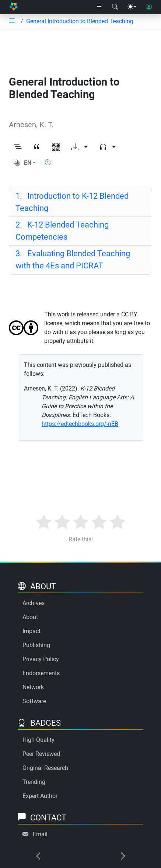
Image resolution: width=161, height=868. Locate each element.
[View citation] (37, 148)
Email (40, 834)
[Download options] (80, 148)
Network (33, 687)
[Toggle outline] (18, 148)
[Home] (13, 7)
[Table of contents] (12, 21)
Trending (34, 782)
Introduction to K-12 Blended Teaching (72, 202)
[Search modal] (115, 7)
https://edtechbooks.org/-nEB (80, 424)
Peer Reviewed (41, 754)
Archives (34, 603)
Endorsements (41, 673)
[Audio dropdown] (108, 148)
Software (34, 701)
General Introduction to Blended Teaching (80, 21)
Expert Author (40, 796)
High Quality (38, 740)
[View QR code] (56, 148)
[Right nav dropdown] (99, 7)
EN (28, 163)
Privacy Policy (41, 659)
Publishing (36, 645)
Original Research (45, 768)
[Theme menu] (132, 7)
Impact (31, 631)
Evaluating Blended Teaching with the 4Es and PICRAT (73, 260)
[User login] (149, 7)
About (30, 617)
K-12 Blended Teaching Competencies (62, 231)
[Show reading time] (48, 162)
